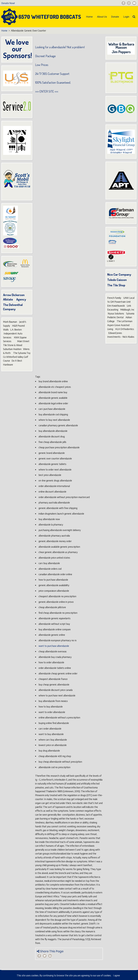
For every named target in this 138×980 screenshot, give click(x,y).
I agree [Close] (117, 975)
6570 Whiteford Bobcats (50, 17)
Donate (115, 17)
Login (126, 17)
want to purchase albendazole (54, 646)
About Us (102, 17)
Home (89, 17)
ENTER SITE (47, 91)
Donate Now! (8, 3)
